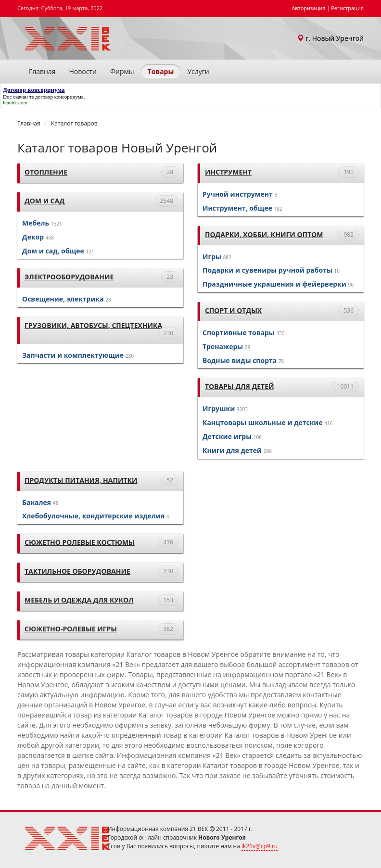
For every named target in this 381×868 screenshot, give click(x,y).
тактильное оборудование (77, 571)
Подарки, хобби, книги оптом (264, 234)
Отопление (46, 172)
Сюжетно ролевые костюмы (80, 542)
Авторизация (308, 8)
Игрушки (219, 409)
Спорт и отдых (233, 310)
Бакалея (37, 502)
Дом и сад (44, 201)
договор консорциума (59, 97)
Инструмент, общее (237, 208)
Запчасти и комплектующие (73, 355)
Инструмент (228, 172)
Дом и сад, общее (53, 251)
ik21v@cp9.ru (260, 846)
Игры (212, 257)
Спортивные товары (239, 333)
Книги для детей (232, 450)
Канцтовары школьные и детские (263, 422)
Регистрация (347, 8)
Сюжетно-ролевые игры (71, 629)
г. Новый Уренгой (335, 38)
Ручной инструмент (238, 194)
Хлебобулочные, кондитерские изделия (93, 516)
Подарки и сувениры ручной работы (267, 270)
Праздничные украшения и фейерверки (274, 284)
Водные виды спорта (240, 360)
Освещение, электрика (63, 299)
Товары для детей (240, 386)
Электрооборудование (69, 277)
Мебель (36, 223)
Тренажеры (223, 346)
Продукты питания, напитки (81, 480)
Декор (33, 237)
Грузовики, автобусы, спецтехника (93, 325)
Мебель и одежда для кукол (79, 600)
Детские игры (227, 436)
